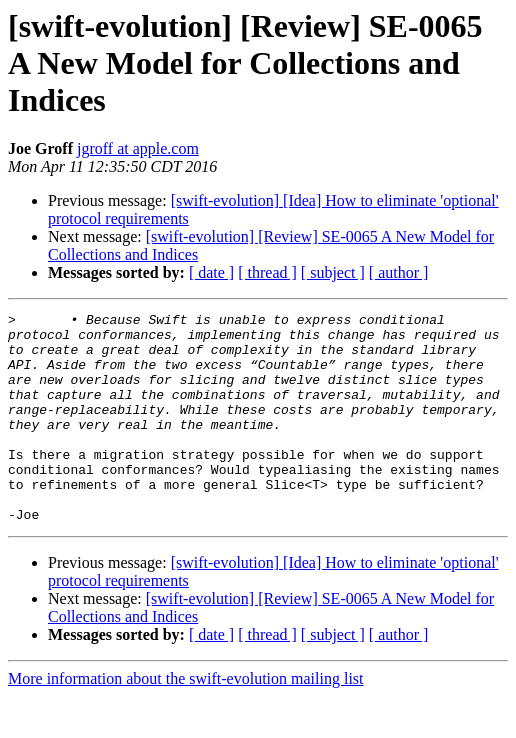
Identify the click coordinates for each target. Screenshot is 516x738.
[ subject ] (333, 272)
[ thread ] (267, 272)
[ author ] (399, 272)
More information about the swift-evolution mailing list (186, 720)
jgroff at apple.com (138, 148)
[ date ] (211, 272)
